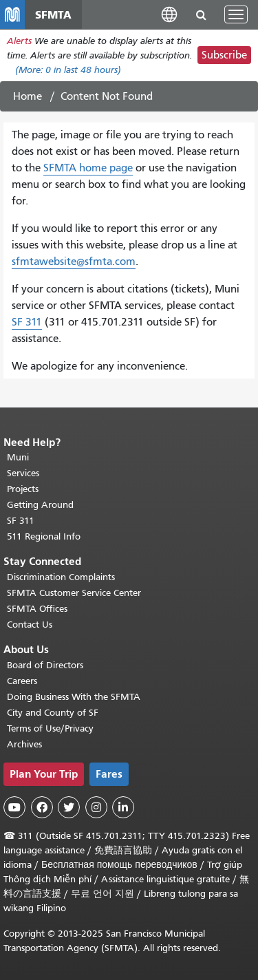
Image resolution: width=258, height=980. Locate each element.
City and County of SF (53, 713)
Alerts (19, 41)
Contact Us (30, 625)
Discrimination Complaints (61, 577)
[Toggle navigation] (236, 14)
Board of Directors (45, 665)
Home (28, 96)
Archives (24, 744)
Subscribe (224, 55)
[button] (169, 14)
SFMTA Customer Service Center (74, 593)
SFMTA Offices (37, 609)
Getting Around (40, 505)
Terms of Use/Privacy (50, 728)
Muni (18, 457)
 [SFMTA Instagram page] (96, 807)
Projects (23, 489)
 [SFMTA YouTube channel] (14, 807)
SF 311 (27, 322)
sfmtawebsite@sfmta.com (74, 262)
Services (23, 473)
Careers (22, 681)
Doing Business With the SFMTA (74, 697)
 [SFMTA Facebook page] (42, 807)
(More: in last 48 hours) (68, 70)
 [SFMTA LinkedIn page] (123, 807)
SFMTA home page (88, 168)
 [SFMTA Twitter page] (69, 807)
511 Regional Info (44, 536)
